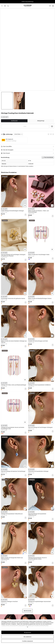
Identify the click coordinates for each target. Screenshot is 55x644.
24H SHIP (5, 117)
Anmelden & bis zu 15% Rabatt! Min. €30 (28, 2)
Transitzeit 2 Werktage (11, 141)
